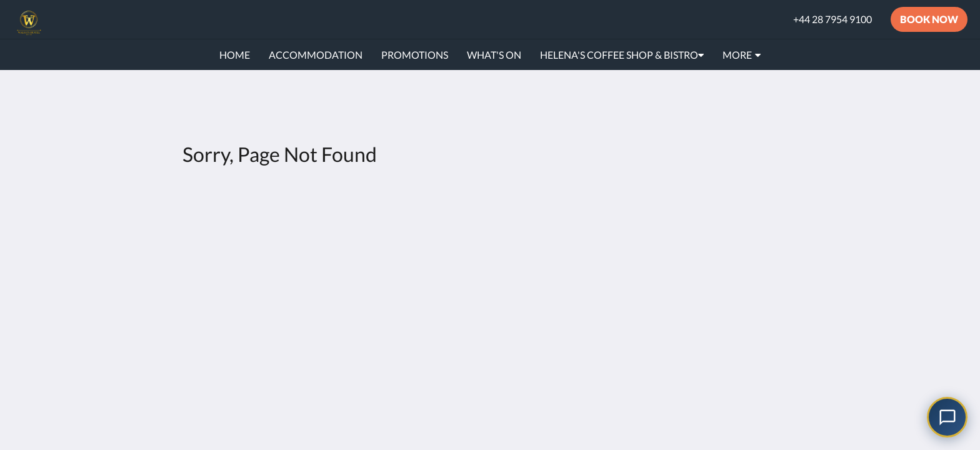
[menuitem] (235, 55)
